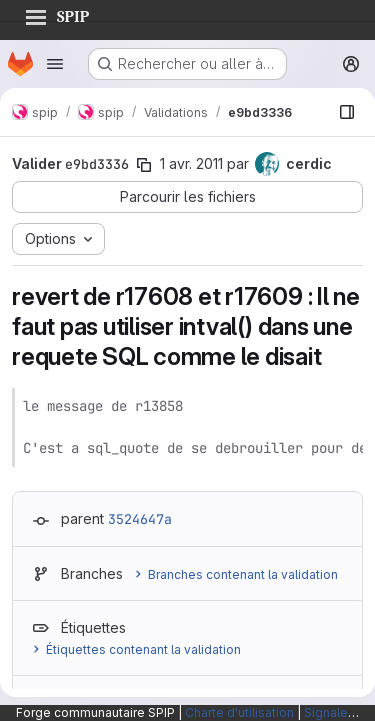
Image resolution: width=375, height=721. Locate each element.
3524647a (140, 519)
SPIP (57, 14)
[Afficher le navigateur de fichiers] (347, 112)
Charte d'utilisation (239, 712)
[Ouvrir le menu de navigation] (55, 64)
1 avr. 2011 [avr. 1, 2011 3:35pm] (191, 163)
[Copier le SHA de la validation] (144, 165)
